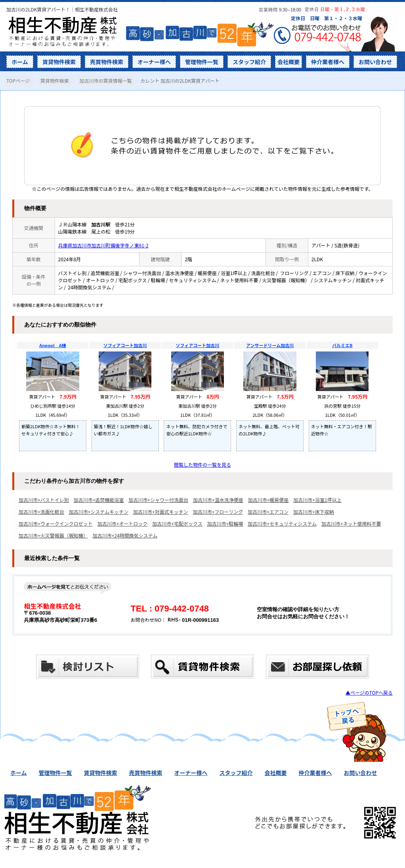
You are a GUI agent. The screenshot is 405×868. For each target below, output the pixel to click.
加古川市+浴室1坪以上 (317, 500)
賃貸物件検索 (59, 62)
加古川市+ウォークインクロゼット (56, 523)
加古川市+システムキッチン (99, 512)
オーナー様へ (154, 62)
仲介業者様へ (328, 62)
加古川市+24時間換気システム (125, 535)
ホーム (20, 62)
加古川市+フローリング (218, 512)
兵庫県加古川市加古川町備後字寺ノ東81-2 (103, 245)
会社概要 (288, 62)
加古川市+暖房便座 (268, 500)
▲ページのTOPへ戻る (369, 692)
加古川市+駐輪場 (225, 523)
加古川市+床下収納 (314, 512)
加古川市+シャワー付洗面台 (158, 500)
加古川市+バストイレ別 (44, 500)
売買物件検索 (107, 62)
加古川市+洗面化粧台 (41, 512)
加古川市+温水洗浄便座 (218, 500)
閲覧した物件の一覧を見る (202, 464)
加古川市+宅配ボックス (177, 523)
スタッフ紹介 (249, 62)
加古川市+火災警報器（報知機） (53, 535)
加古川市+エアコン (268, 512)
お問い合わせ (375, 62)
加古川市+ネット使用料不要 (351, 523)
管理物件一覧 (202, 62)
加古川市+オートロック (123, 523)
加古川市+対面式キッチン (161, 512)
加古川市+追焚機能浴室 (99, 500)
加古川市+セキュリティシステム (282, 523)
